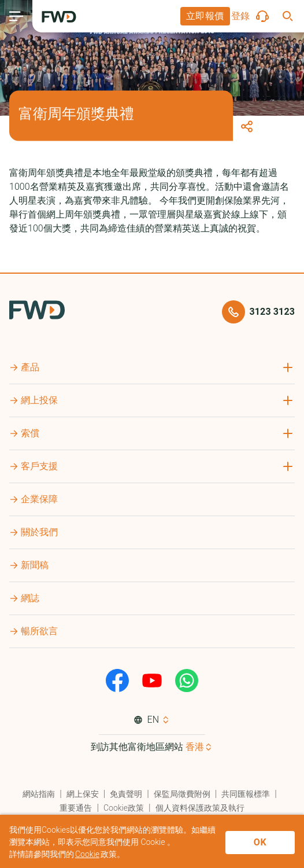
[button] (205, 16)
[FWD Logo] (59, 17)
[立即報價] (205, 16)
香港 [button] (195, 747)
